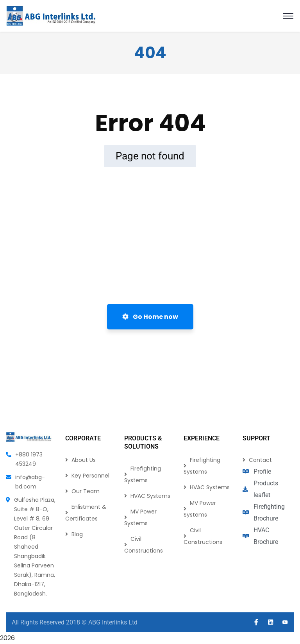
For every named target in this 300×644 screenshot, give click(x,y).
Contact (260, 460)
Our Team (86, 491)
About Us (84, 460)
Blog (77, 534)
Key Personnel (90, 476)
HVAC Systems (150, 496)
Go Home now (150, 317)
